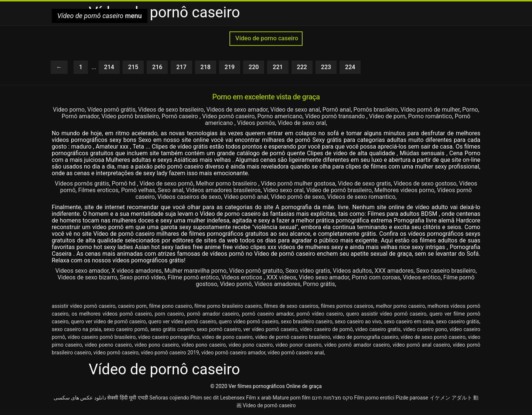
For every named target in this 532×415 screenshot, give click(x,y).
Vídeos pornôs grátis (82, 183)
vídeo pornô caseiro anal (296, 353)
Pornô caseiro (180, 116)
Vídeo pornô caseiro (228, 116)
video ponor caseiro (299, 345)
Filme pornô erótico (193, 277)
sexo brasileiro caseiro (307, 322)
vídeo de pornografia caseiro (365, 337)
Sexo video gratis (308, 271)
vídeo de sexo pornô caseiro (433, 337)
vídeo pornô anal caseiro (421, 345)
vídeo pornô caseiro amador (233, 353)
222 (302, 67)
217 (181, 67)
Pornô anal (337, 110)
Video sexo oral (284, 190)
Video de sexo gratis (364, 183)
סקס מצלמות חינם (332, 398)
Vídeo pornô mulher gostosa (298, 183)
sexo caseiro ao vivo (358, 322)
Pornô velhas (138, 190)
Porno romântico (430, 116)
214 (109, 67)
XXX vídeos (281, 277)
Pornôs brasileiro (376, 110)
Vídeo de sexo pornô (166, 183)
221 (278, 67)
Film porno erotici (374, 398)
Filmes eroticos (98, 190)
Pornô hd (124, 183)
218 (206, 67)
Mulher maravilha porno (195, 271)
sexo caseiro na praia (76, 329)
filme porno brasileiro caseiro (228, 306)
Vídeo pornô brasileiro (130, 116)
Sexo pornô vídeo (142, 277)
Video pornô (236, 284)
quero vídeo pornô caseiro (249, 322)
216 (157, 67)
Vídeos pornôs (256, 123)
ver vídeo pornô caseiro (271, 329)
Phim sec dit (204, 398)
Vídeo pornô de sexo (298, 197)
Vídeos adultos (352, 271)
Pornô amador (80, 116)
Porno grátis (319, 284)
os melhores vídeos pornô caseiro (112, 314)
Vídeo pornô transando (336, 116)
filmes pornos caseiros (347, 306)
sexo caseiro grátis (458, 322)
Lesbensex (233, 398)
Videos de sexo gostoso (425, 183)
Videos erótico (422, 277)
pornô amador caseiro (213, 314)
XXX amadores (394, 271)
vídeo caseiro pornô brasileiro (102, 337)
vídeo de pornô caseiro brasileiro (292, 337)
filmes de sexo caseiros (291, 306)
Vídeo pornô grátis (111, 110)
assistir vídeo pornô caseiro (84, 306)
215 (133, 67)
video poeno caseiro (108, 345)
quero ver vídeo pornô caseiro (182, 322)
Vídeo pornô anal (246, 197)
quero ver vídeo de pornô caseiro (108, 322)
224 (350, 67)
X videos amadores (136, 271)
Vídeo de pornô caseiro (269, 405)
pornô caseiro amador (268, 314)
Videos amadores (277, 284)
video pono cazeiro (251, 345)
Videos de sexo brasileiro (171, 110)
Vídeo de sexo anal (295, 110)
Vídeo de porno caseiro (266, 38)
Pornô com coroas (376, 277)
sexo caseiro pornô (126, 329)
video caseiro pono (425, 329)
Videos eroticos (243, 277)
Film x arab (259, 398)
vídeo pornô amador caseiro (357, 345)
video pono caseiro (157, 345)
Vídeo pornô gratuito (256, 271)
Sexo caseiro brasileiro (446, 271)
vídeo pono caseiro (204, 345)
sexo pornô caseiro (219, 329)
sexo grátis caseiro (172, 329)
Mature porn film (292, 398)
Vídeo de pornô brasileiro (339, 190)
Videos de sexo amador (237, 110)
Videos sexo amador (82, 271)
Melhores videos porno (404, 190)
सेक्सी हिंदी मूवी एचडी (127, 398)
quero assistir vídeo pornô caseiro (386, 314)
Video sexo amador (324, 277)
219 (230, 67)
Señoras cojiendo (169, 398)
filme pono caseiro (171, 306)
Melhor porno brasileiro (227, 183)
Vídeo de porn (387, 116)
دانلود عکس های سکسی (80, 398)
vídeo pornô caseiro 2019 (170, 353)
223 (326, 67)
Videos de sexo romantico (361, 197)
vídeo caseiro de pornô (326, 329)
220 (254, 67)
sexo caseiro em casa (408, 322)
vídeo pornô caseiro (116, 353)
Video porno (69, 110)
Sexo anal (170, 190)
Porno (470, 110)
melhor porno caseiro (400, 306)
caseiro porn (132, 306)
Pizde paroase (412, 398)
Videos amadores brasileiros (223, 190)
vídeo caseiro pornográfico (169, 337)
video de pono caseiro (227, 337)
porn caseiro (169, 314)
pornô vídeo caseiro (320, 314)
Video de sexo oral (302, 123)
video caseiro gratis (378, 329)
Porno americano (280, 116)
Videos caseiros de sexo (189, 197)
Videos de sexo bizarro (87, 277)
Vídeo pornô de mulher (430, 110)
